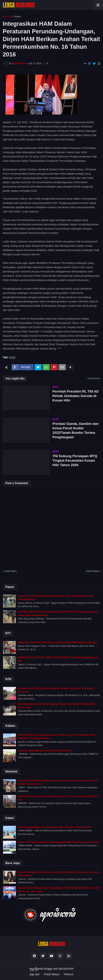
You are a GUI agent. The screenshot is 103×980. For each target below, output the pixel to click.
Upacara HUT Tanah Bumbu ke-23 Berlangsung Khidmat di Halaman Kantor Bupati (58, 842)
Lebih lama (92, 571)
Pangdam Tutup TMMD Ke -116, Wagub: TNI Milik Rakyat (45, 751)
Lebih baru (11, 571)
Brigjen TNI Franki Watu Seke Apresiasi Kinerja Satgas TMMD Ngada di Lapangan (58, 642)
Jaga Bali (35, 974)
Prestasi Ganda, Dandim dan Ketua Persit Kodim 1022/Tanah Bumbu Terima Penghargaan (75, 430)
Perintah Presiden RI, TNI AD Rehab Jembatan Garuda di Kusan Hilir (76, 396)
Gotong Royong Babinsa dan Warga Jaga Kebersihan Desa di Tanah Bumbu (55, 827)
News (18, 17)
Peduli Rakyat (52, 974)
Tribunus (69, 974)
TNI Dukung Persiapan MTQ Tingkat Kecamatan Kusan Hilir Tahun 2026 (75, 460)
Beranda (8, 17)
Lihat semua (94, 378)
